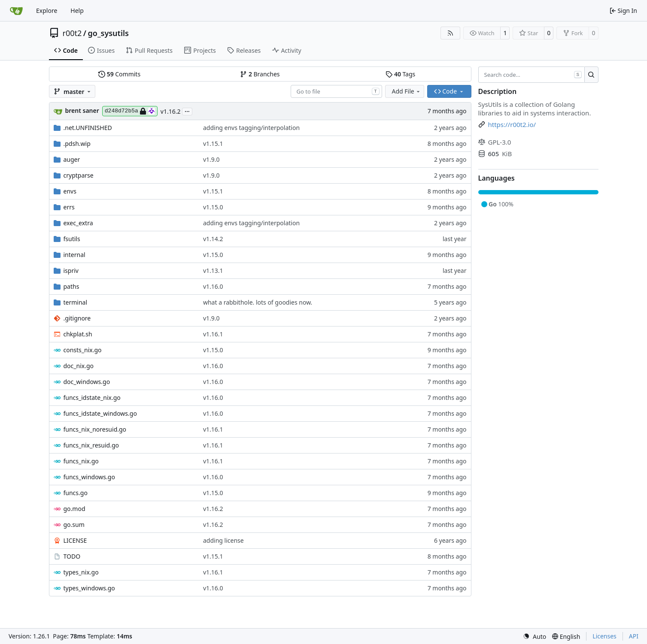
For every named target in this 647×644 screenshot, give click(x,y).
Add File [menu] (407, 91)
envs (70, 191)
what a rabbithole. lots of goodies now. (258, 302)
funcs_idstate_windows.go (100, 413)
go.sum (74, 525)
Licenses (604, 636)
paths (71, 286)
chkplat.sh (78, 334)
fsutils (72, 239)
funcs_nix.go (81, 461)
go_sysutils (108, 33)
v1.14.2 (213, 239)
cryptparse (79, 175)
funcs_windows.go (89, 477)
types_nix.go (81, 572)
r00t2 (72, 33)
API (634, 636)
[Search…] (591, 75)
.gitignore (77, 318)
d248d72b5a (130, 111)
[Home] (16, 11)
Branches (260, 74)
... (187, 111)
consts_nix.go (83, 350)
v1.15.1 (213, 144)
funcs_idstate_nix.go (92, 398)
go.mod (74, 509)
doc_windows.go (87, 382)
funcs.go (76, 493)
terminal (76, 302)
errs (69, 207)
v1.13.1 (213, 271)
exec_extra (78, 223)
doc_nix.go (79, 366)
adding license (223, 540)
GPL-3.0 (495, 142)
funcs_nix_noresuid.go (95, 429)
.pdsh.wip (77, 144)
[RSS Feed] (450, 33)
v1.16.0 (213, 286)
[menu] (535, 636)
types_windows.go (89, 588)
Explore (47, 11)
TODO (72, 556)
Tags (400, 74)
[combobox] (336, 91)
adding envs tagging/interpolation (251, 128)
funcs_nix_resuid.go (91, 445)
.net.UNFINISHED (88, 128)
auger (72, 159)
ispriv (71, 271)
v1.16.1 (213, 334)
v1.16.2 (171, 111)
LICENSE (75, 540)
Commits (119, 74)
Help (77, 11)
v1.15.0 (213, 207)
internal (74, 255)
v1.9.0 (211, 159)
